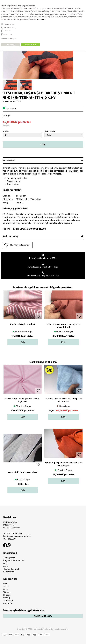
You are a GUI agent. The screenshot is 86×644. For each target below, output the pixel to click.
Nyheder (7, 595)
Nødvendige (9, 24)
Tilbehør (7, 592)
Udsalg (7, 598)
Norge (6, 566)
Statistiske (8, 34)
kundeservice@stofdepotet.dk (17, 536)
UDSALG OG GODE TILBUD (33, 229)
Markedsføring (10, 27)
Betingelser (9, 572)
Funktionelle (9, 31)
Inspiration (8, 603)
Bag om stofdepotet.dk (14, 561)
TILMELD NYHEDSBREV (43, 616)
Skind (6, 587)
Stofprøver (8, 601)
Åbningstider (9, 558)
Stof (5, 584)
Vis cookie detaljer (9, 39)
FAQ (5, 563)
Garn (6, 589)
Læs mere (41, 20)
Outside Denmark (11, 569)
